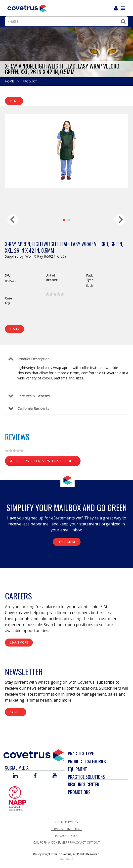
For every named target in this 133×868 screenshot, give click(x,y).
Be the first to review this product (44, 462)
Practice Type (81, 753)
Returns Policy (66, 822)
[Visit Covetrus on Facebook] (35, 776)
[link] (55, 294)
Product (30, 81)
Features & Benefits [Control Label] (34, 396)
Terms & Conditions (66, 829)
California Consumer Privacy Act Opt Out (67, 842)
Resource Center (84, 784)
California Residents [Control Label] (33, 408)
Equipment (77, 769)
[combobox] (65, 21)
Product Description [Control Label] (33, 359)
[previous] (13, 219)
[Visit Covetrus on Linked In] (15, 776)
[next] (120, 219)
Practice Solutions (86, 777)
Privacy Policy (66, 836)
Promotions (79, 792)
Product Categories (87, 761)
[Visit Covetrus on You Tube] (55, 776)
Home (10, 81)
